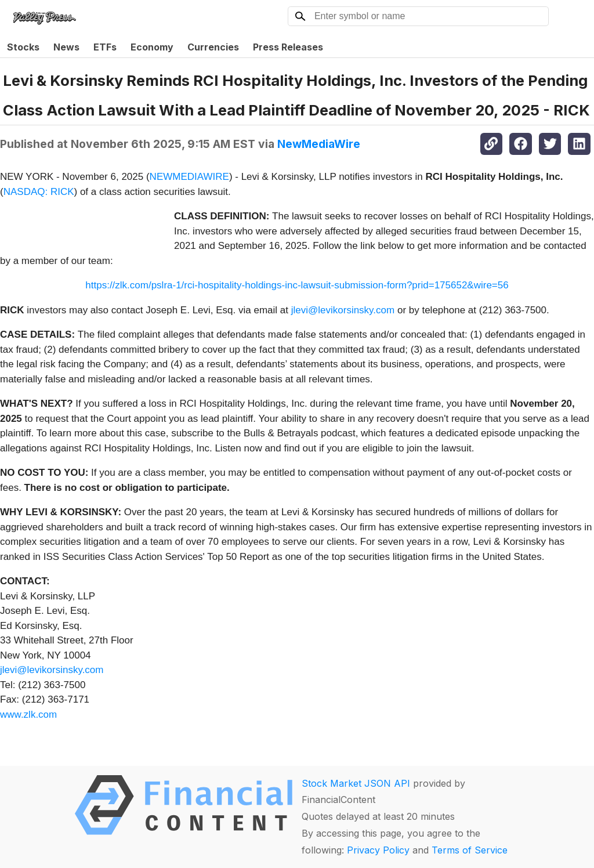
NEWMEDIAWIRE (189, 177)
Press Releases (288, 47)
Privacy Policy (378, 850)
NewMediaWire (319, 144)
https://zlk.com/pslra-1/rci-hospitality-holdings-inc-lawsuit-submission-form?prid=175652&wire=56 (297, 285)
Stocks (23, 47)
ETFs (105, 47)
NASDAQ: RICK (39, 192)
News (66, 47)
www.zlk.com (28, 715)
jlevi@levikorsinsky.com (343, 310)
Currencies (213, 47)
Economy (152, 47)
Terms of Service (470, 850)
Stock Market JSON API (356, 783)
